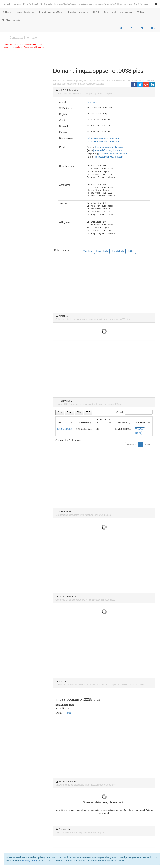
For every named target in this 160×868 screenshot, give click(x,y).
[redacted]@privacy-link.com (109, 147)
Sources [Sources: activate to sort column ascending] (140, 423)
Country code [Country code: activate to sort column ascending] (104, 421)
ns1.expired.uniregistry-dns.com (103, 138)
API (96, 12)
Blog (141, 12)
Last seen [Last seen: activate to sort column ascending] (122, 423)
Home (7, 12)
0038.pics (92, 102)
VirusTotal (88, 251)
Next (148, 445)
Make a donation (12, 20)
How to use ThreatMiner (51, 12)
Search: (135, 412)
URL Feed (110, 12)
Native (138, 433)
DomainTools (102, 251)
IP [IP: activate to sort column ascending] (59, 423)
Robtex (131, 251)
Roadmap (126, 12)
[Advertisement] (24, 73)
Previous (132, 445)
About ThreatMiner (25, 12)
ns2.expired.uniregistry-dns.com (103, 141)
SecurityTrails (118, 251)
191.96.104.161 (65, 429)
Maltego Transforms (77, 12)
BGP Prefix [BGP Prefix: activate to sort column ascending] (84, 423)
